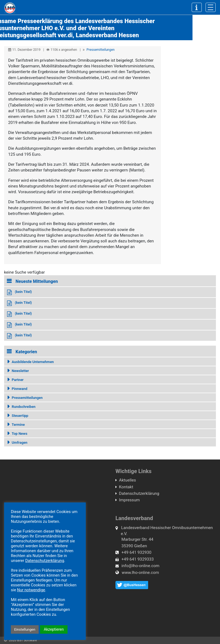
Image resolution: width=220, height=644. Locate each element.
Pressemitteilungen (101, 50)
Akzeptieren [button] (54, 629)
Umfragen (20, 443)
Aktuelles (127, 480)
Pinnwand (19, 389)
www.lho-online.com (140, 573)
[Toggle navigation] (211, 7)
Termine (18, 425)
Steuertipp (20, 416)
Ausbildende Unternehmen (33, 362)
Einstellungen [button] (25, 629)
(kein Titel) (23, 292)
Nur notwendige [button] (31, 590)
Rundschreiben (24, 407)
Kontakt (126, 487)
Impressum (129, 500)
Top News (19, 434)
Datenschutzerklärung (139, 493)
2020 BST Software (23, 640)
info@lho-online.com (140, 566)
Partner (18, 380)
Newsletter (20, 371)
